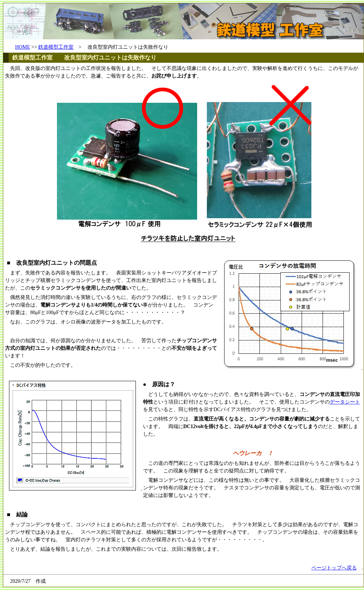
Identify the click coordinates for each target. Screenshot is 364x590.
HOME (23, 47)
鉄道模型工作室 (56, 47)
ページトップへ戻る (334, 568)
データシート (345, 402)
